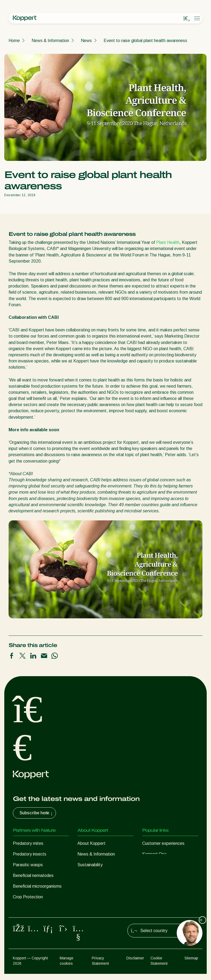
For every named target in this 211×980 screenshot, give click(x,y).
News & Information (50, 41)
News (86, 41)
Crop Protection (28, 897)
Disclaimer (135, 964)
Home (14, 41)
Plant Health (168, 242)
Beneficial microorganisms (37, 886)
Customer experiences (163, 843)
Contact (85, 875)
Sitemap (191, 964)
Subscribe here (37, 813)
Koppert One (154, 854)
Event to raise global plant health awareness (145, 41)
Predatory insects (30, 854)
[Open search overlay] (187, 18)
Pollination (22, 908)
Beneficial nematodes (33, 875)
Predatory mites (28, 843)
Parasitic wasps (28, 865)
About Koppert (91, 843)
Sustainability (90, 865)
